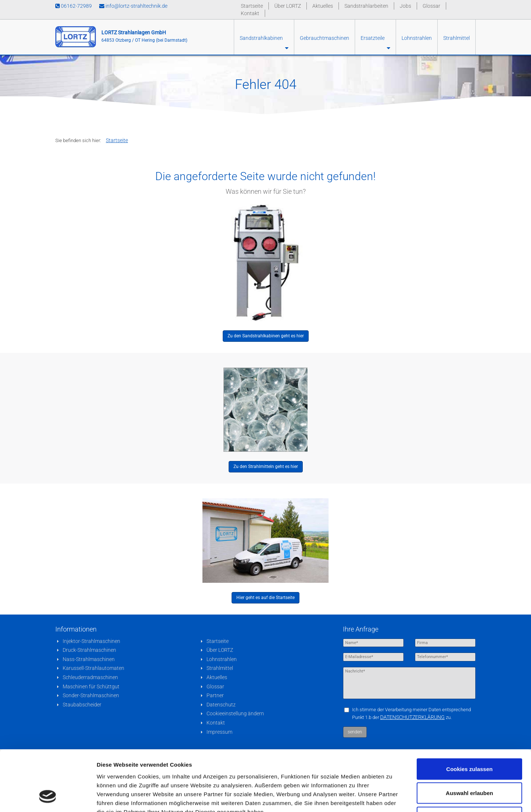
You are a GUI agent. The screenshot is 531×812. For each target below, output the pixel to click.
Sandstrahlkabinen (264, 43)
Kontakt (250, 13)
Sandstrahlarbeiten (366, 6)
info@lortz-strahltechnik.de (133, 6)
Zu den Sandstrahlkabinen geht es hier (266, 336)
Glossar (431, 6)
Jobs (405, 6)
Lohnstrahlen (417, 38)
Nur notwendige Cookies (469, 763)
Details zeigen (392, 797)
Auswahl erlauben (469, 739)
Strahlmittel (457, 38)
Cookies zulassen (469, 715)
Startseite (252, 6)
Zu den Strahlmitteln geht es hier (266, 467)
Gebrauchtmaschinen (324, 38)
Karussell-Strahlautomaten (93, 668)
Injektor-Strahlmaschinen (91, 641)
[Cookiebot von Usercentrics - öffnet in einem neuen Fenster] (48, 798)
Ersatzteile (375, 43)
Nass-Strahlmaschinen (89, 659)
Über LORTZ (288, 6)
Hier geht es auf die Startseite (265, 598)
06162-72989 (74, 6)
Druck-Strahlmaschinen (89, 650)
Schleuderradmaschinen (90, 677)
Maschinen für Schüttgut (91, 687)
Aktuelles (323, 6)
